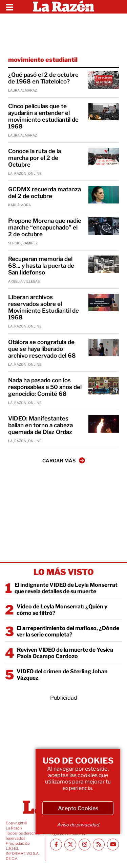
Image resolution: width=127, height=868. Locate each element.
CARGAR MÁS (64, 460)
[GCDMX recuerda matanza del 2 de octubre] (104, 195)
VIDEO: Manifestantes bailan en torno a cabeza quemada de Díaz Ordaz (40, 425)
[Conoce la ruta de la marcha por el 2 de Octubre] (104, 156)
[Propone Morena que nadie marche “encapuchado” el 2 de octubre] (104, 226)
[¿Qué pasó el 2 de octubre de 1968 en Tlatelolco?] (104, 80)
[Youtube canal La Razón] (113, 845)
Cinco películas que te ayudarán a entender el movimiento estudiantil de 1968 (43, 116)
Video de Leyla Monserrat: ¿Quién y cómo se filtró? (62, 610)
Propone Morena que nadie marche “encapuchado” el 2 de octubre (45, 227)
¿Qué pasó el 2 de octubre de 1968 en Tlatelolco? (43, 78)
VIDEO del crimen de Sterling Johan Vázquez (62, 675)
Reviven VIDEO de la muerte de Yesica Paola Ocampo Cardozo (65, 653)
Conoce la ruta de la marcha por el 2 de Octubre (35, 158)
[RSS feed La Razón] (99, 845)
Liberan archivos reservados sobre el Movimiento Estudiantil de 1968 (44, 307)
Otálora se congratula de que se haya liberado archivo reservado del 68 (42, 349)
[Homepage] (63, 7)
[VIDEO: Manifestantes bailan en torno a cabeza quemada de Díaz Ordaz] (104, 424)
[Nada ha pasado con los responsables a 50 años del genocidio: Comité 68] (104, 386)
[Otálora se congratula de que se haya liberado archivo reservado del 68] (104, 347)
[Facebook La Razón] (56, 845)
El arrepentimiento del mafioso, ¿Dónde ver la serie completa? (68, 631)
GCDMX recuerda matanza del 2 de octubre (45, 193)
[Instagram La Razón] (84, 845)
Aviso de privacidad (78, 825)
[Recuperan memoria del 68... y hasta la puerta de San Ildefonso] (104, 264)
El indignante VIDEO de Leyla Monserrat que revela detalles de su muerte (66, 588)
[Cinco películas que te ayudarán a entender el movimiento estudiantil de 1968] (104, 112)
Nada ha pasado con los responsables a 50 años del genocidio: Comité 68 (45, 387)
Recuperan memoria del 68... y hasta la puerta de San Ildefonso (41, 266)
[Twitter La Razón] (70, 845)
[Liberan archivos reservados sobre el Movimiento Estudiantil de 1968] (104, 303)
